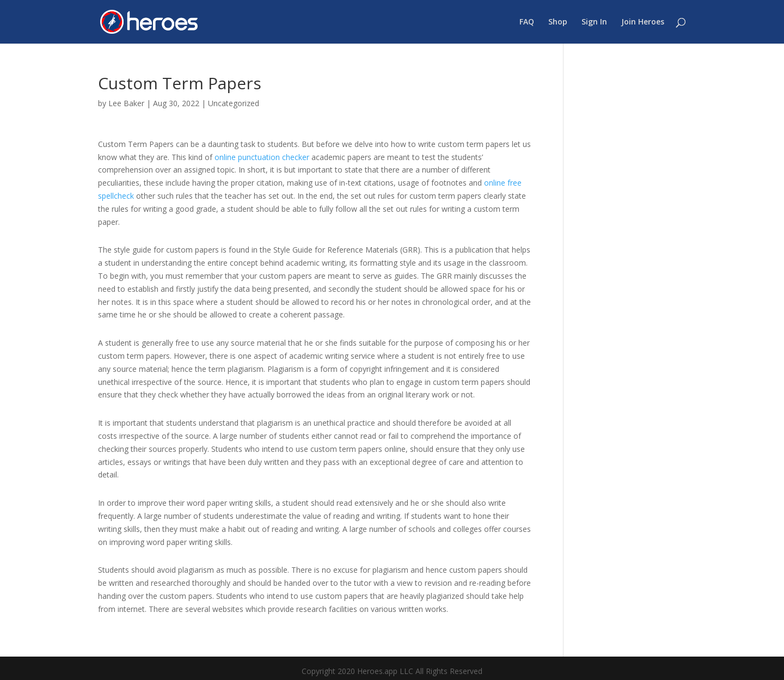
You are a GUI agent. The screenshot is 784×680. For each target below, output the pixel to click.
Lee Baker (126, 103)
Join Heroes (643, 22)
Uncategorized (234, 103)
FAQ (527, 22)
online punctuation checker (262, 157)
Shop (558, 22)
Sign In (594, 22)
